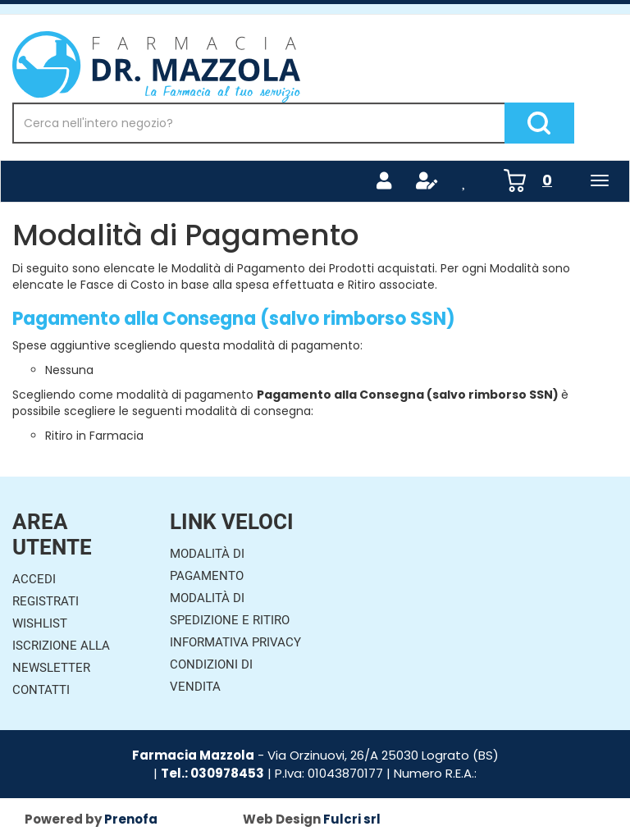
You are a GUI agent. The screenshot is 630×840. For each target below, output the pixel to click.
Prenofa (131, 819)
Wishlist (40, 623)
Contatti (41, 690)
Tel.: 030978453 (212, 773)
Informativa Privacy (235, 642)
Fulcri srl (352, 819)
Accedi (34, 579)
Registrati (46, 601)
